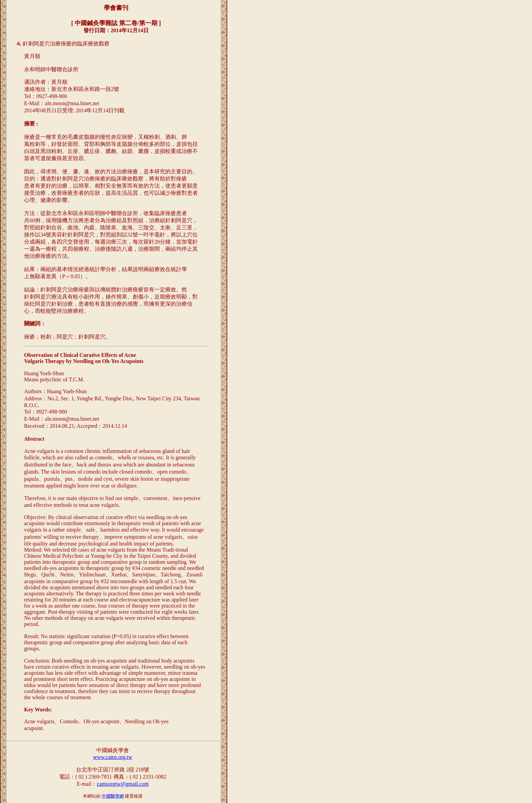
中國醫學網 (113, 796)
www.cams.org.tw (113, 757)
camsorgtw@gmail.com (123, 784)
